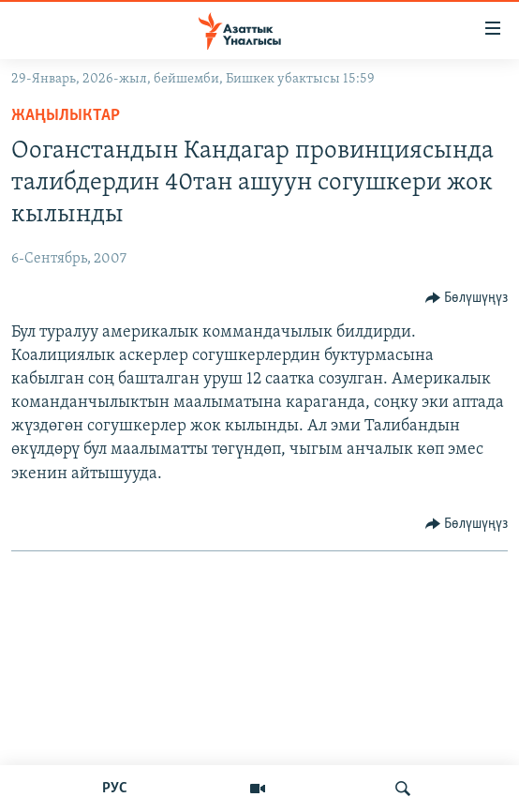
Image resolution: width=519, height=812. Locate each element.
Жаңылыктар (66, 116)
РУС (115, 789)
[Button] (467, 298)
